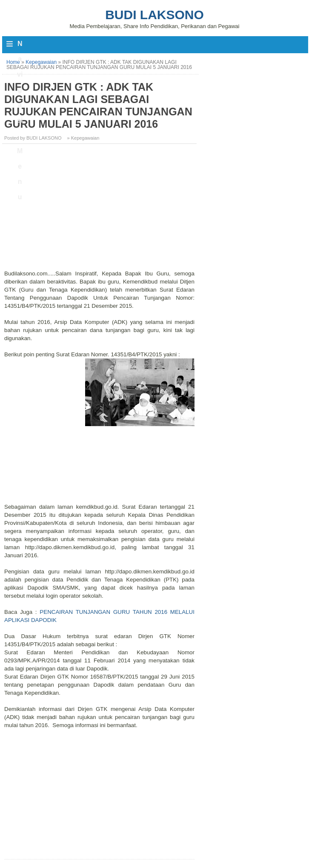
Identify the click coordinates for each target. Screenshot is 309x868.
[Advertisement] (100, 210)
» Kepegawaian (83, 138)
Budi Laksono (154, 15)
